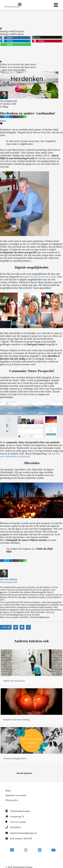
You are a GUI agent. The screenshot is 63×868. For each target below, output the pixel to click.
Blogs (5, 107)
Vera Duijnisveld (8, 101)
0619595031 (16, 828)
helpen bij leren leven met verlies (40, 277)
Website (6, 627)
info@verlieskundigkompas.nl (23, 833)
